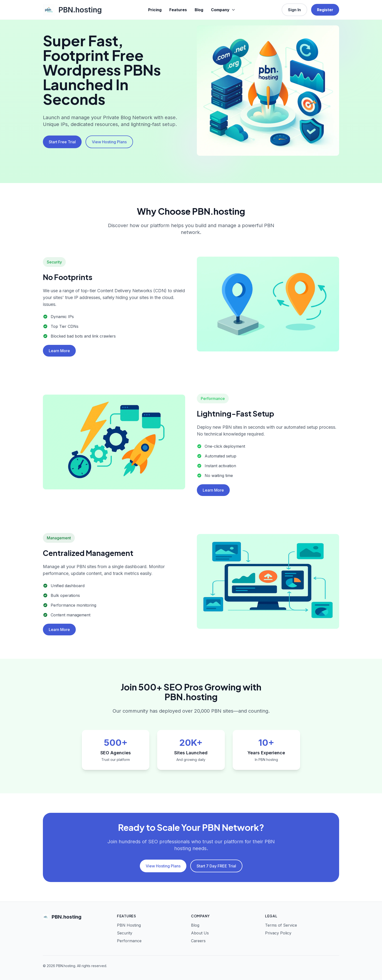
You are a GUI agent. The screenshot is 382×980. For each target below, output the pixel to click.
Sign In (294, 10)
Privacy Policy (278, 933)
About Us (200, 933)
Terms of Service (281, 925)
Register (325, 10)
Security (125, 933)
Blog (199, 10)
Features (178, 10)
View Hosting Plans (109, 142)
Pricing (155, 10)
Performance (129, 941)
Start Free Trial (62, 142)
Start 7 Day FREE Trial (216, 866)
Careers (198, 941)
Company (223, 10)
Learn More (59, 351)
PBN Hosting (129, 925)
